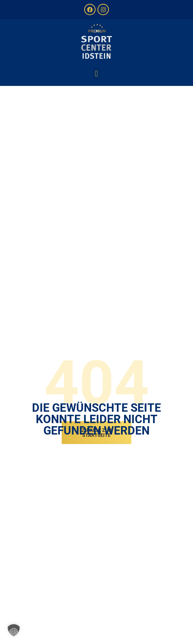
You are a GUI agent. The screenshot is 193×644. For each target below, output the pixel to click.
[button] (96, 74)
